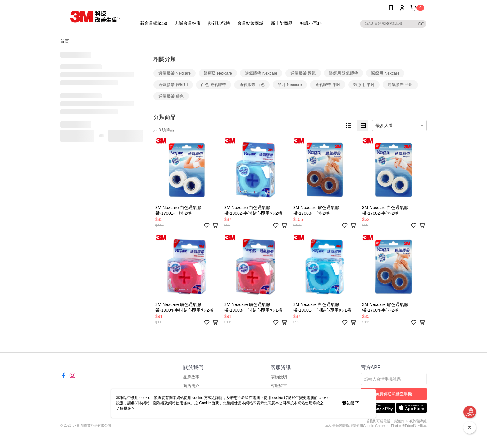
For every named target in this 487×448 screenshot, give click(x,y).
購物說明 (279, 377)
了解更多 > (125, 408)
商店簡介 (191, 386)
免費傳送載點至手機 (394, 394)
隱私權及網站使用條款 (172, 403)
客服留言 (279, 386)
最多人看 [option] (384, 126)
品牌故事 (191, 377)
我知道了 (351, 403)
